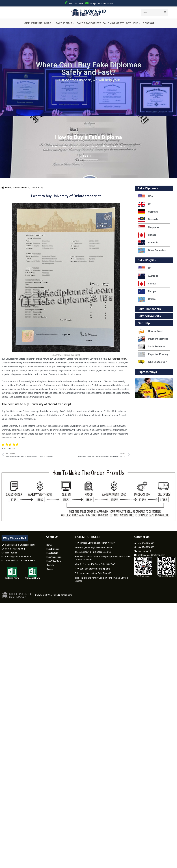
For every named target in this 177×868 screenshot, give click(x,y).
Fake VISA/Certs (149, 316)
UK (145, 204)
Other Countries (152, 250)
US (145, 268)
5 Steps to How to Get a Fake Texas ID (93, 573)
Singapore (149, 227)
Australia (148, 243)
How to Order (150, 331)
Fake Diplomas (148, 188)
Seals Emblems (151, 347)
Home (6, 188)
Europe (147, 291)
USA (145, 196)
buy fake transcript (117, 359)
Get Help (50, 565)
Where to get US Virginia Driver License (93, 547)
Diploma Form (12, 578)
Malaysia (148, 220)
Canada (147, 235)
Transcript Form (32, 578)
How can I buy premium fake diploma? (93, 569)
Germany (148, 212)
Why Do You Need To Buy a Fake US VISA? (95, 564)
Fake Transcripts (21, 188)
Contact (50, 569)
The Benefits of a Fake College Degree (93, 552)
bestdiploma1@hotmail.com (101, 3)
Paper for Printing (153, 354)
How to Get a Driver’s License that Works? (95, 543)
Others (147, 299)
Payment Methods (153, 339)
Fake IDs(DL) (147, 260)
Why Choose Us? (152, 362)
